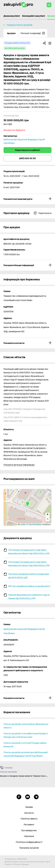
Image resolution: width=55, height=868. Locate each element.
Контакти (29, 813)
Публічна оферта (29, 819)
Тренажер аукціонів (29, 848)
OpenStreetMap (35, 524)
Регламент (29, 825)
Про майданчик (29, 830)
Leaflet (22, 524)
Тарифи (29, 807)
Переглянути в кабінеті (27, 150)
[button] (28, 504)
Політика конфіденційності (29, 842)
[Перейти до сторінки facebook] (19, 796)
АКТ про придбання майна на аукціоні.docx (29, 586)
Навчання (29, 836)
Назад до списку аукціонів (20, 25)
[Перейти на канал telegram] (36, 796)
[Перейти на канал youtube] (28, 796)
